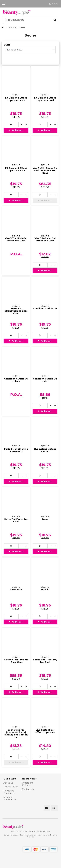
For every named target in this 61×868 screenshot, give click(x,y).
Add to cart (17, 130)
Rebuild (45, 590)
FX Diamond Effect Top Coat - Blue (16, 169)
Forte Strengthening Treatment (16, 450)
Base (45, 519)
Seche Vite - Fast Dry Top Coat (45, 661)
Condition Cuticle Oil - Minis (16, 380)
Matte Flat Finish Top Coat (16, 520)
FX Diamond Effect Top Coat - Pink (16, 99)
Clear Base (16, 590)
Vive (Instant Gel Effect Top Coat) (45, 731)
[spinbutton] (11, 125)
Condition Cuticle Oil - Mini (45, 380)
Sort (7, 45)
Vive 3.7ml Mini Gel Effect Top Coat (45, 240)
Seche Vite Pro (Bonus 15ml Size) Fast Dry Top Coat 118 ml (16, 734)
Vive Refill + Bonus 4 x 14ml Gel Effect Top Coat (45, 170)
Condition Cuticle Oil (45, 309)
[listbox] (30, 50)
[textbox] (28, 20)
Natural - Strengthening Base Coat (16, 311)
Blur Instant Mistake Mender (45, 450)
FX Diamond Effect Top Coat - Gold (45, 99)
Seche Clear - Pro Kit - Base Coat (16, 661)
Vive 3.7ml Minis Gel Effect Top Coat (16, 240)
